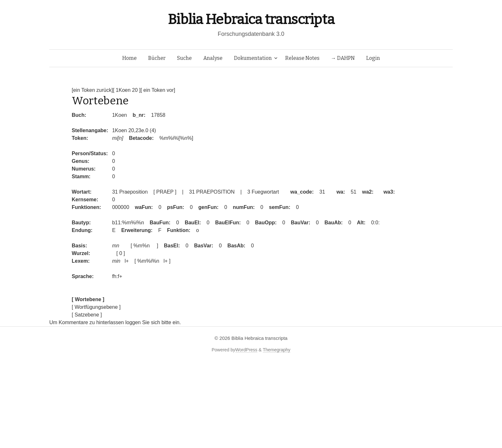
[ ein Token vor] (158, 90)
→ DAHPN (343, 58)
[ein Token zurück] (92, 90)
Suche (184, 58)
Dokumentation (253, 58)
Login (373, 58)
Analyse (213, 58)
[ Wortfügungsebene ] (96, 307)
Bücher (157, 58)
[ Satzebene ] (87, 315)
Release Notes (302, 58)
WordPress (246, 350)
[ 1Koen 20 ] (127, 90)
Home (130, 58)
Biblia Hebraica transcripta (251, 19)
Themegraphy (277, 350)
